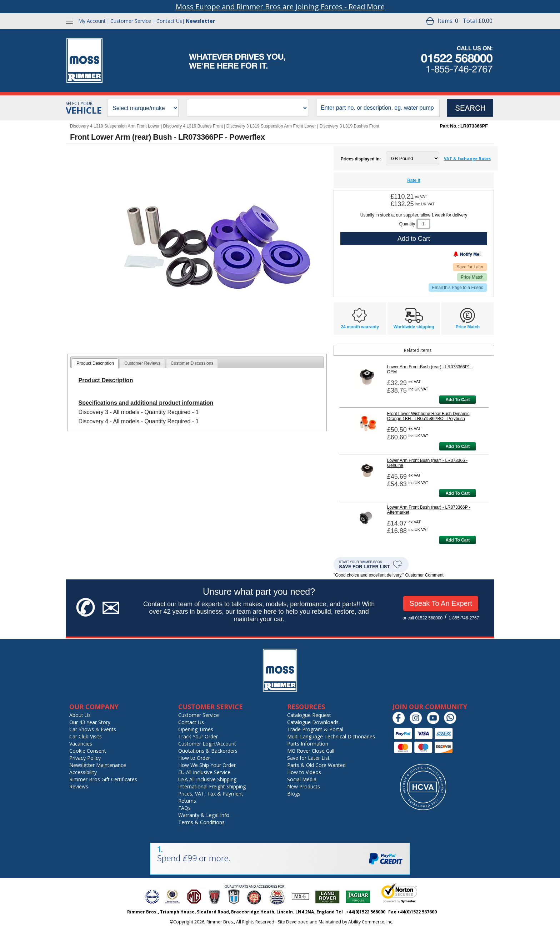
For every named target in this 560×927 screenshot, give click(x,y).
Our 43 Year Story (90, 722)
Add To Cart (457, 400)
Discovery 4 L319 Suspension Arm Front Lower (115, 126)
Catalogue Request (309, 715)
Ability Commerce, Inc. (371, 922)
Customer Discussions (192, 363)
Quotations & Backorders (208, 751)
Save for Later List (308, 758)
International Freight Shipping (212, 786)
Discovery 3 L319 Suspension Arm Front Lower (271, 126)
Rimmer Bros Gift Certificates (103, 779)
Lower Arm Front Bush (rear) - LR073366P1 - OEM (430, 369)
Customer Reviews (142, 363)
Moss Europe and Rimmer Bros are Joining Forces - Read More (280, 7)
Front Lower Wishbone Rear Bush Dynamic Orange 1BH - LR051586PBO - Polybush (428, 416)
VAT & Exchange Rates (467, 158)
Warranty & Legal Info (204, 815)
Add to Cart (414, 239)
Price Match (472, 277)
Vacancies (81, 744)
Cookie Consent (88, 751)
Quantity (407, 224)
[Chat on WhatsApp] (452, 722)
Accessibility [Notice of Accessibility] (83, 772)
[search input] (378, 108)
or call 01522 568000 (422, 618)
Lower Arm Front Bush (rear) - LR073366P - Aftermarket (429, 510)
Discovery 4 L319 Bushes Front (193, 126)
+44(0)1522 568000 (366, 912)
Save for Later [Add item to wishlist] (470, 267)
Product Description (95, 363)
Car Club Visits (86, 736)
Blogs (294, 794)
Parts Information (308, 744)
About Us (80, 715)
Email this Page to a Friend (458, 288)
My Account (92, 21)
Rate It (414, 180)
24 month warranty (360, 327)
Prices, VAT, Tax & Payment (211, 794)
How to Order (194, 758)
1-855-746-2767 (464, 618)
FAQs (184, 808)
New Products (304, 786)
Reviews (79, 786)
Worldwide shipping (414, 327)
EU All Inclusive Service (204, 772)
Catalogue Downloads (313, 722)
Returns (187, 801)
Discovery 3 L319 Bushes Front (349, 126)
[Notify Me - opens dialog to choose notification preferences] (452, 256)
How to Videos (304, 772)
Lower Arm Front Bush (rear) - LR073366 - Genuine (427, 463)
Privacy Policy (85, 758)
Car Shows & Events (93, 729)
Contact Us (169, 21)
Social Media (302, 779)
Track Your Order (198, 736)
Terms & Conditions (201, 822)
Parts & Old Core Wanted (316, 765)
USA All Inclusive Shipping (207, 779)
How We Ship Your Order (207, 765)
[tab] (95, 363)
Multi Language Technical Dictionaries (331, 736)
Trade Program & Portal (315, 729)
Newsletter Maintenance (98, 765)
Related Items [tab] (384, 350)
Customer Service (131, 21)
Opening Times (196, 729)
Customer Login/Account (207, 744)
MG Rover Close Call (311, 751)
